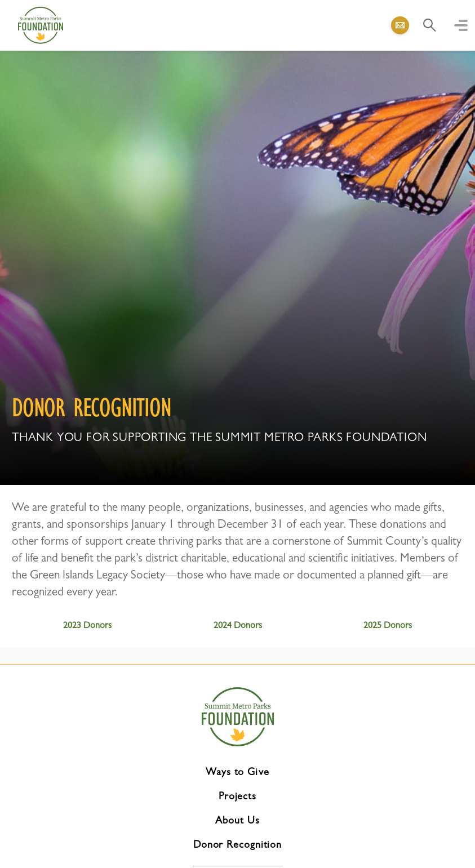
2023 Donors (87, 625)
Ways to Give (237, 772)
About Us (237, 820)
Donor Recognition (237, 844)
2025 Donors (388, 625)
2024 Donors (238, 625)
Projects (237, 796)
